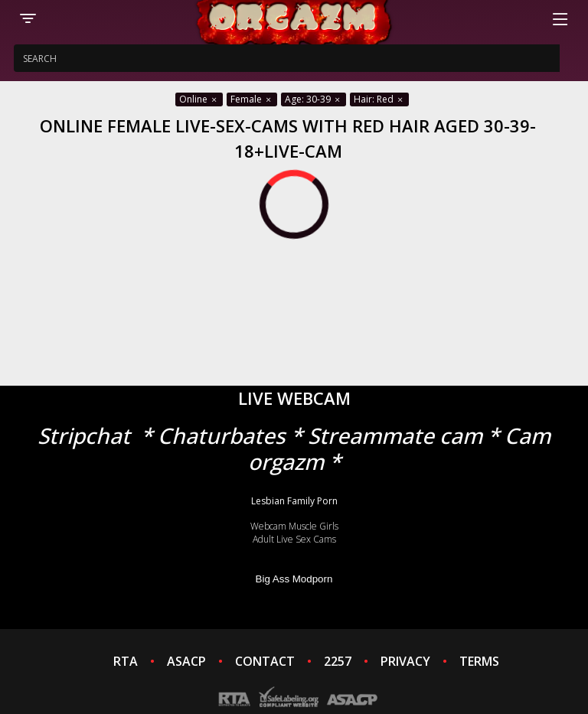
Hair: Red (379, 99)
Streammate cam (395, 435)
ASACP (186, 661)
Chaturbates (222, 435)
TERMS (479, 661)
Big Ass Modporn (294, 579)
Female (252, 99)
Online (199, 99)
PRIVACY (405, 661)
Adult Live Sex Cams (294, 539)
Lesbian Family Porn (294, 501)
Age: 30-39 (314, 99)
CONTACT (265, 661)
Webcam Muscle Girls (294, 526)
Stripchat (84, 435)
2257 (338, 661)
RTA (126, 661)
